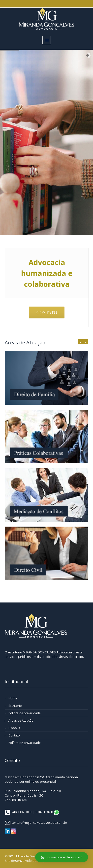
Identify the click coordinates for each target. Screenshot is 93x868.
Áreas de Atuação (21, 721)
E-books (14, 728)
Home (13, 698)
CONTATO (47, 312)
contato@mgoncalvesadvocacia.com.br (39, 823)
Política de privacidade (25, 713)
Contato (14, 735)
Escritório (15, 706)
